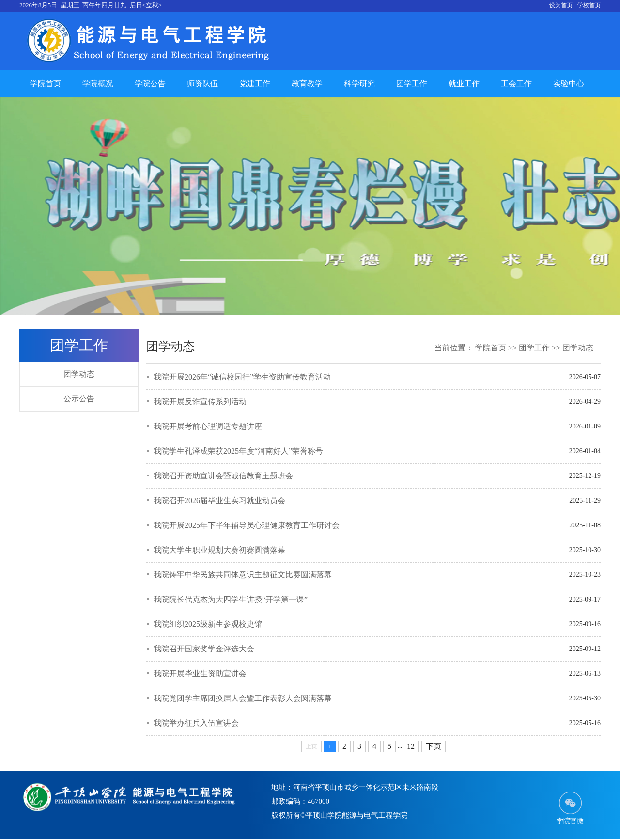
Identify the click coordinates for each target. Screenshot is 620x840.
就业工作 (464, 84)
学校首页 (589, 5)
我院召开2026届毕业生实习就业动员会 (219, 500)
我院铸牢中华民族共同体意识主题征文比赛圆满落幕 (243, 575)
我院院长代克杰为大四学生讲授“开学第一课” (231, 599)
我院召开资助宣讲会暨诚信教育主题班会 (223, 476)
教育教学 (307, 84)
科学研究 (359, 84)
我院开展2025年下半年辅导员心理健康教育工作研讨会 (247, 525)
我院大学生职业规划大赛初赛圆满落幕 (219, 550)
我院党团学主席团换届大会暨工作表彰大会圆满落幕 (243, 698)
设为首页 (561, 5)
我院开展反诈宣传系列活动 (200, 402)
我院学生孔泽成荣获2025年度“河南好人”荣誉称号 (238, 451)
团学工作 (412, 84)
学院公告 (150, 84)
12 (411, 746)
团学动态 (79, 374)
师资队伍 (202, 84)
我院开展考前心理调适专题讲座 (208, 426)
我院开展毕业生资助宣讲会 (200, 674)
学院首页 (46, 84)
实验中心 (569, 84)
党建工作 (255, 84)
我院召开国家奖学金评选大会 (204, 649)
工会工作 (516, 84)
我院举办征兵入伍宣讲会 (196, 723)
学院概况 (98, 84)
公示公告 (79, 399)
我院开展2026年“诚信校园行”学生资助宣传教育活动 (242, 377)
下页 (434, 746)
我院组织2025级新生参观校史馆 (208, 624)
